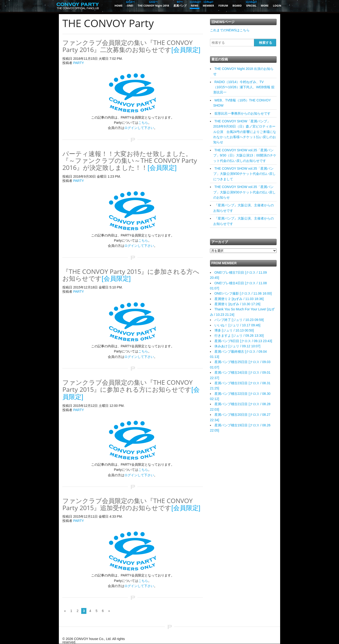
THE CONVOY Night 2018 (153, 4)
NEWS (195, 4)
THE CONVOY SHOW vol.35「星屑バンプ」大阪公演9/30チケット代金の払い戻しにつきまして (244, 174)
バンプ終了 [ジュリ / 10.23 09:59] (239, 320)
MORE (265, 6)
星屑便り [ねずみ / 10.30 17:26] (237, 304)
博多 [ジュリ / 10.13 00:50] (234, 330)
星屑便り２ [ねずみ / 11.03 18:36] (239, 299)
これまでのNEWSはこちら (230, 30)
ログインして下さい (139, 128)
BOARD (237, 6)
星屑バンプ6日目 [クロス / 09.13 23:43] (243, 341)
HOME (119, 6)
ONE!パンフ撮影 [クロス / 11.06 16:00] (243, 293)
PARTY (79, 63)
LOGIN (277, 6)
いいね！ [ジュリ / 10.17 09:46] (237, 325)
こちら (143, 123)
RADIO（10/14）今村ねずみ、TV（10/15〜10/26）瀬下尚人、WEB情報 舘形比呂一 (244, 87)
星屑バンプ (180, 4)
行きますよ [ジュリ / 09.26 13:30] (239, 336)
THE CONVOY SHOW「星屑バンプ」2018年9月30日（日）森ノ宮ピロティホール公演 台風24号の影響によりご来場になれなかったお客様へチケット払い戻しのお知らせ (245, 132)
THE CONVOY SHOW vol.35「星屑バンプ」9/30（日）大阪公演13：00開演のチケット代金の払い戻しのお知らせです (245, 155)
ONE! (130, 4)
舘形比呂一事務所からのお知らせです (242, 113)
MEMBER (208, 4)
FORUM (223, 6)
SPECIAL (251, 4)
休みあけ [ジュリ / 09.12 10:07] (237, 346)
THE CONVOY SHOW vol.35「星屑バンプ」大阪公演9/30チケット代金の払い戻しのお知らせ (244, 192)
